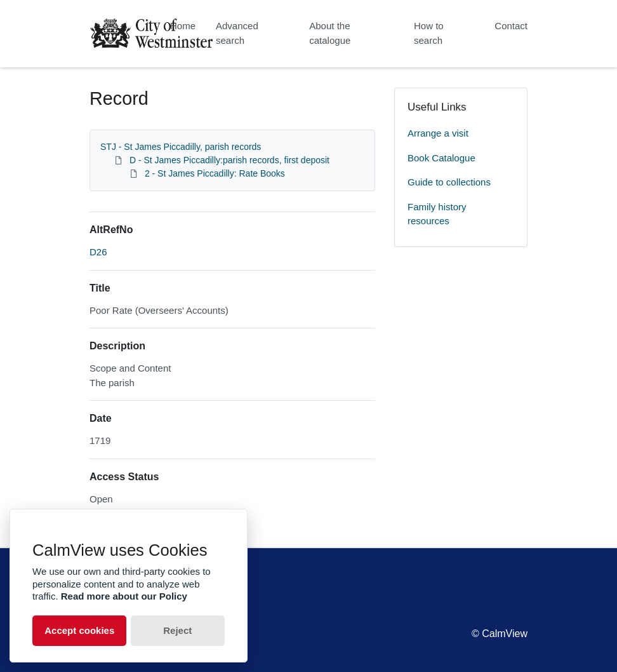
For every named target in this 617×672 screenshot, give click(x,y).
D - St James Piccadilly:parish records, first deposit (229, 160)
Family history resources (437, 214)
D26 (98, 252)
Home (183, 26)
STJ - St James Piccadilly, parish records (181, 147)
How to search (429, 33)
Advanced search (237, 33)
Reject (177, 630)
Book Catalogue (441, 158)
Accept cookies (79, 630)
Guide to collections (449, 182)
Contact (511, 26)
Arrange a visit (438, 133)
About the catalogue (330, 33)
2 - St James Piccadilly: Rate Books (215, 173)
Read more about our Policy (124, 596)
